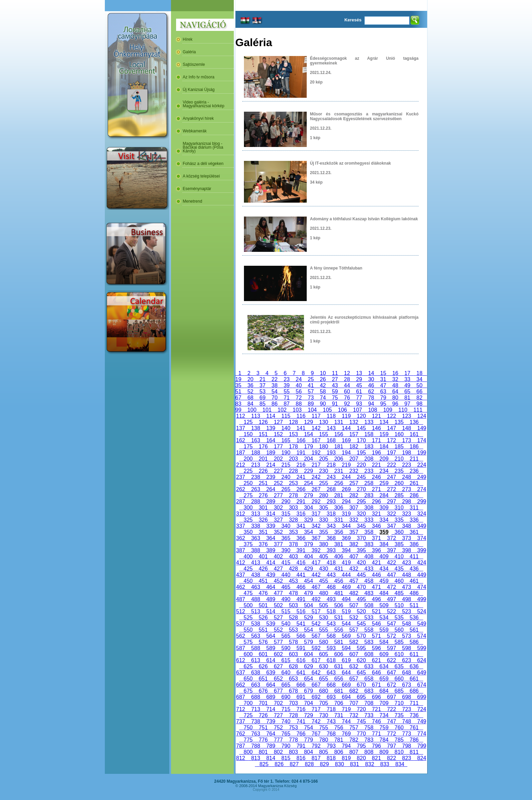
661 (414, 679)
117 (316, 416)
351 (263, 532)
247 (392, 477)
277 (278, 495)
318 (331, 514)
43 (335, 385)
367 (316, 538)
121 (376, 416)
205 (324, 459)
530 (324, 618)
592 (316, 648)
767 (316, 734)
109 (388, 410)
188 (255, 453)
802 (278, 752)
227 (278, 471)
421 (376, 563)
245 (361, 477)
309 (384, 508)
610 (399, 654)
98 (419, 404)
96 (395, 404)
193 (331, 453)
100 (252, 410)
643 (331, 673)
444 (346, 575)
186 (414, 446)
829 (324, 764)
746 (376, 721)
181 (339, 446)
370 (361, 538)
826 (279, 764)
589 (271, 648)
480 (324, 593)
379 (308, 544)
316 (301, 514)
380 (324, 544)
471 (376, 587)
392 (316, 550)
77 (359, 398)
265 (286, 489)
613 (255, 660)
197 (392, 453)
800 (248, 752)
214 (271, 465)
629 (308, 666)
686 (414, 691)
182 (354, 446)
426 (263, 569)
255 (324, 483)
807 (354, 752)
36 (250, 385)
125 (248, 422)
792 (316, 746)
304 (308, 508)
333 (369, 520)
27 (335, 379)
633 (369, 666)
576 (263, 642)
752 (278, 728)
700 (248, 703)
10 (323, 373)
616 (301, 660)
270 (361, 489)
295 (361, 501)
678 (293, 691)
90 (323, 404)
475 (248, 593)
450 (248, 581)
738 (255, 721)
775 (248, 740)
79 (383, 398)
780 (324, 740)
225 (248, 471)
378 (293, 544)
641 (301, 673)
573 (406, 636)
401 (263, 556)
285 (399, 495)
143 (331, 428)
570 (361, 636)
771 (376, 734)
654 (308, 679)
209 (384, 459)
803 (293, 752)
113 (255, 416)
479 (308, 593)
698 (406, 697)
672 (392, 685)
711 (414, 703)
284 (384, 495)
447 (392, 575)
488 (255, 599)
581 (339, 642)
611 (414, 654)
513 (255, 611)
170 (361, 440)
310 (399, 508)
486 (414, 593)
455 (324, 581)
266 (301, 489)
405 (324, 556)
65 (407, 392)
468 (331, 587)
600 (248, 654)
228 (293, 471)
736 (414, 715)
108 (373, 410)
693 (331, 697)
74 (323, 398)
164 (271, 440)
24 (299, 379)
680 (324, 691)
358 (369, 532)
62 (371, 392)
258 (369, 483)
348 (406, 526)
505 (324, 605)
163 (255, 440)
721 (376, 709)
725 (248, 715)
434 (384, 569)
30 (371, 379)
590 (286, 648)
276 (263, 495)
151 (263, 434)
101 (267, 410)
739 (271, 721)
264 (271, 489)
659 (384, 679)
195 (361, 453)
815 (286, 758)
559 (384, 630)
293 (331, 501)
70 (274, 398)
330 (324, 520)
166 (301, 440)
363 (255, 538)
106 (342, 410)
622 (392, 660)
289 (271, 501)
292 (316, 501)
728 (293, 715)
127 (278, 422)
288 (255, 501)
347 (392, 526)
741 (301, 721)
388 (255, 550)
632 (354, 666)
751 (263, 728)
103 (297, 410)
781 (339, 740)
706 (339, 703)
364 (271, 538)
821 (376, 758)
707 (354, 703)
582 (354, 642)
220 (361, 465)
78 (371, 398)
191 (301, 453)
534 (384, 618)
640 (286, 673)
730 (324, 715)
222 (392, 465)
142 (316, 428)
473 (406, 587)
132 (354, 422)
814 (271, 758)
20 (250, 379)
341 (301, 526)
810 (399, 752)
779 (308, 740)
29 (359, 379)
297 (392, 501)
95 (383, 404)
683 (369, 691)
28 (347, 379)
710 (399, 703)
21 (263, 379)
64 (395, 392)
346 (376, 526)
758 (369, 728)
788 (255, 746)
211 (414, 459)
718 (331, 709)
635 (399, 666)
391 (301, 550)
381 (339, 544)
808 (369, 752)
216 (301, 465)
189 (271, 453)
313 (255, 514)
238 (255, 477)
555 (324, 630)
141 (301, 428)
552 (278, 630)
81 (407, 398)
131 (339, 422)
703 (293, 703)
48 (395, 385)
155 (324, 434)
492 (316, 599)
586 (414, 642)
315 (286, 514)
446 (376, 575)
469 (346, 587)
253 (293, 483)
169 (346, 440)
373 (406, 538)
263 (255, 489)
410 (399, 556)
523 (406, 611)
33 (407, 379)
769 (346, 734)
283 (369, 495)
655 (324, 679)
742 (316, 721)
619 (346, 660)
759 (384, 728)
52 (250, 392)
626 (263, 666)
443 (331, 575)
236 (414, 471)
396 (376, 550)
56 (299, 392)
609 (384, 654)
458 (369, 581)
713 (255, 709)
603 (293, 654)
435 (399, 569)
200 (248, 459)
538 (255, 624)
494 (346, 599)
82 (419, 398)
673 (406, 685)
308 (369, 508)
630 (324, 666)
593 (331, 648)
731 (339, 715)
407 (354, 556)
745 (361, 721)
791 (301, 746)
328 (293, 520)
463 (255, 587)
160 (399, 434)
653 (293, 679)
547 (392, 624)
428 (293, 569)
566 (301, 636)
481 (339, 593)
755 (324, 728)
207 (354, 459)
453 (293, 581)
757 (354, 728)
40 (299, 385)
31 (383, 379)
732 (354, 715)
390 (286, 550)
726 (263, 715)
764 (271, 734)
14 (371, 373)
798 (406, 746)
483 (369, 593)
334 (384, 520)
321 (376, 514)
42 (323, 385)
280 (324, 495)
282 (354, 495)
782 (354, 740)
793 (331, 746)
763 (255, 734)
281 (339, 495)
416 (301, 563)
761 (414, 728)
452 (278, 581)
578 (293, 642)
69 (263, 398)
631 (339, 666)
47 (383, 385)
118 (331, 416)
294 (346, 501)
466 (301, 587)
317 (316, 514)
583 (369, 642)
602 (278, 654)
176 (263, 446)
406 (339, 556)
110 (403, 410)
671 (376, 685)
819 (346, 758)
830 (339, 764)
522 (392, 611)
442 (316, 575)
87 (287, 404)
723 (406, 709)
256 (339, 483)
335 (399, 520)
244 (346, 477)
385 (399, 544)
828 (309, 764)
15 (383, 373)
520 (361, 611)
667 (316, 685)
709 (384, 703)
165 (286, 440)
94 (371, 404)
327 (278, 520)
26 (323, 379)
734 (384, 715)
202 (278, 459)
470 (361, 587)
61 (359, 392)
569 (346, 636)
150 (248, 434)
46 (371, 385)
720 (361, 709)
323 (406, 514)
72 (299, 398)
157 (354, 434)
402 (278, 556)
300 (248, 508)
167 (316, 440)
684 (384, 691)
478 (293, 593)
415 (286, 563)
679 (308, 691)
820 (361, 758)
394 (346, 550)
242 (316, 477)
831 (355, 764)
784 (384, 740)
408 (369, 556)
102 (282, 410)
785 (399, 740)
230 (324, 471)
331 (339, 520)
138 (255, 428)
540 (286, 624)
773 (406, 734)
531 (339, 618)
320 (361, 514)
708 (369, 703)
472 (392, 587)
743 (331, 721)
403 (293, 556)
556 (339, 630)
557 (354, 630)
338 (255, 526)
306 (339, 508)
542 (316, 624)
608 (369, 654)
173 (406, 440)
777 (278, 740)
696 (376, 697)
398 (406, 550)
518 (331, 611)
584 (384, 642)
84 (250, 404)
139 (271, 428)
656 (339, 679)
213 (255, 465)
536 (414, 618)
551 (263, 630)
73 (311, 398)
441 (301, 575)
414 (271, 563)
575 (248, 642)
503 (293, 605)
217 (316, 465)
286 (414, 495)
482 (354, 593)
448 (406, 575)
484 (384, 593)
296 (376, 501)
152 (278, 434)
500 (248, 605)
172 (392, 440)
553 (293, 630)
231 (339, 471)
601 (263, 654)
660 (399, 679)
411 (414, 556)
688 (255, 697)
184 (384, 446)
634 (384, 666)
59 (335, 392)
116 (301, 416)
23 (287, 379)
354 (308, 532)
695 (361, 697)
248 (406, 477)
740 (286, 721)
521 (376, 611)
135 (399, 422)
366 (301, 538)
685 (399, 691)
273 (406, 489)
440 (286, 575)
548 (406, 624)
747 (392, 721)
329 (308, 520)
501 (263, 605)
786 (414, 740)
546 (376, 624)
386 (414, 544)
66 (419, 392)
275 (248, 495)
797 (392, 746)
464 (271, 587)
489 (271, 599)
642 (316, 673)
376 (263, 544)
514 (271, 611)
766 (301, 734)
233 (369, 471)
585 (399, 642)
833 (385, 764)
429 (308, 569)
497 (392, 599)
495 (361, 599)
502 (278, 605)
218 (331, 465)
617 (316, 660)
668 (331, 685)
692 (316, 697)
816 (301, 758)
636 (414, 666)
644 (346, 673)
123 (406, 416)
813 (255, 758)
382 (354, 544)
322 (392, 514)
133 (369, 422)
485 (399, 593)
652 (278, 679)
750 (248, 728)
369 (346, 538)
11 (335, 373)
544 (346, 624)
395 (361, 550)
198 (406, 453)
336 (414, 520)
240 (286, 477)
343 (331, 526)
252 (278, 483)
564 (271, 636)
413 (255, 563)
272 (392, 489)
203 (293, 459)
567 (316, 636)
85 (263, 404)
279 (308, 495)
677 (278, 691)
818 (331, 758)
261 (414, 483)
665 (286, 685)
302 (278, 508)
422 (392, 563)
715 (286, 709)
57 (311, 392)
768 (331, 734)
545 (361, 624)
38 (274, 385)
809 (384, 752)
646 (376, 673)
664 (271, 685)
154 (308, 434)
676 (263, 691)
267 (316, 489)
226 (263, 471)
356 (339, 532)
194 (346, 453)
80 (395, 398)
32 (395, 379)
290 (286, 501)
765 (286, 734)
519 (346, 611)
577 (278, 642)
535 (399, 618)
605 (324, 654)
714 (271, 709)
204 (308, 459)
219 (346, 465)
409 (384, 556)
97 (407, 404)
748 (406, 721)
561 (414, 630)
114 (271, 416)
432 (354, 569)
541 (301, 624)
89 (311, 404)
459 (384, 581)
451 (263, 581)
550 (248, 630)
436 (414, 569)
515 (286, 611)
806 (339, 752)
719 (346, 709)
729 (308, 715)
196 (376, 453)
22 (274, 379)
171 (376, 440)
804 (308, 752)
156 (339, 434)
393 (331, 550)
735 (399, 715)
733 (369, 715)
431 (339, 569)
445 (361, 575)
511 (414, 605)
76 (347, 398)
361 (414, 532)
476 (263, 593)
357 (354, 532)
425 (248, 569)
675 (248, 691)
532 (354, 618)
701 (263, 703)
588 (255, 648)
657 (354, 679)
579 (308, 642)
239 (271, 477)
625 (248, 666)
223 (406, 465)
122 (392, 416)
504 (308, 605)
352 (278, 532)
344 (346, 526)
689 (271, 697)
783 (369, 740)
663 (255, 685)
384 (384, 544)
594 (346, 648)
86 (274, 404)
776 (263, 740)
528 (293, 618)
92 (347, 404)
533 (369, 618)
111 (418, 410)
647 (392, 673)
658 (369, 679)
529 (308, 618)
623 (406, 660)
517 (316, 611)
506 (339, 605)
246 (376, 477)
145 (361, 428)
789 (271, 746)
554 (308, 630)
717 (316, 709)
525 (248, 618)
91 (335, 404)
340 (286, 526)
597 (392, 648)
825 (264, 764)
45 (359, 385)
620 (361, 660)
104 (312, 410)
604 (308, 654)
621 (376, 660)
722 (392, 709)
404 (308, 556)
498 (406, 599)
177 (278, 446)
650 (248, 679)
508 (369, 605)
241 (301, 477)
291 (301, 501)
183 (369, 446)
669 (346, 685)
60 (347, 392)
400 (248, 556)
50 (419, 385)
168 (331, 440)
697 (392, 697)
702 (278, 703)
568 (331, 636)
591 (301, 648)
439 (271, 575)
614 (271, 660)
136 (414, 422)
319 (346, 514)
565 (286, 636)
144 (346, 428)
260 (399, 483)
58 (323, 392)
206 (339, 459)
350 (248, 532)
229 (308, 471)
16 (395, 373)
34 (419, 379)
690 (286, 697)
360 (399, 532)
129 (308, 422)
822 (392, 758)
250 (248, 483)
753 (293, 728)
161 (414, 434)
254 (308, 483)
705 (324, 703)
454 (308, 581)
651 (263, 679)
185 (399, 446)
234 (384, 471)
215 (286, 465)
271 (376, 489)
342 (316, 526)
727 (278, 715)
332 (354, 520)
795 (361, 746)
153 (293, 434)
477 (278, 593)
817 (316, 758)
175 (248, 446)
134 (384, 422)
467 (316, 587)
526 (263, 618)
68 (250, 398)
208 (369, 459)
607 (354, 654)
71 (287, 398)
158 (369, 434)
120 (361, 416)
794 (346, 746)
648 (406, 673)
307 (354, 508)
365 (286, 538)
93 (359, 404)
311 (414, 508)
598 (406, 648)
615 (286, 660)
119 (346, 416)
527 (278, 618)
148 (406, 428)
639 (271, 673)
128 (293, 422)
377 (278, 544)
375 (248, 544)
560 (399, 630)
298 (406, 501)
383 (369, 544)
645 (361, 673)
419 (346, 563)
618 (331, 660)
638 (255, 673)
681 (339, 691)
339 (271, 526)
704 (308, 703)
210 (399, 459)
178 (293, 446)
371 (376, 538)
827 (294, 764)
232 (354, 471)
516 (301, 611)
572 (392, 636)
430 (324, 569)
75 (335, 398)
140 (286, 428)
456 (339, 581)
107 (358, 410)
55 (287, 392)
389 (271, 550)
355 (324, 532)
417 (316, 563)
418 (331, 563)
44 (347, 385)
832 (369, 764)
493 (331, 599)
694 (346, 697)
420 (361, 563)
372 (392, 538)
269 (346, 489)
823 (406, 758)
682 (354, 691)
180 (324, 446)
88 (299, 404)
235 (399, 471)
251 (263, 483)
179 (308, 446)
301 (263, 508)
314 (271, 514)
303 (293, 508)
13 (359, 373)
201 (263, 459)
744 (346, 721)
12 (347, 373)
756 (339, 728)
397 (392, 550)
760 (399, 728)
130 (324, 422)
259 (384, 483)
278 (293, 495)
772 (392, 734)
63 (383, 392)
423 (406, 563)
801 (263, 752)
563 (255, 636)
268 (331, 489)
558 (369, 630)
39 (287, 385)
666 (301, 685)
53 (263, 392)
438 (255, 575)
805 (324, 752)
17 (407, 373)
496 (376, 599)
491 (301, 599)
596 (376, 648)
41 (311, 385)
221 (376, 465)
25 (311, 379)
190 (286, 453)
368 (331, 538)
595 (361, 648)
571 (376, 636)
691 (301, 697)
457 (354, 581)
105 (327, 410)
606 (339, 654)
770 (361, 734)
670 (361, 685)
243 (331, 477)
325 (248, 520)
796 (376, 746)
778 (293, 740)
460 (399, 581)
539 (271, 624)
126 (263, 422)
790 (286, 746)
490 (286, 599)
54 (274, 392)
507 (354, 605)
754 (308, 728)
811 (414, 752)
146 (376, 428)
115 (286, 416)
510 (399, 605)
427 (278, 569)
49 (407, 385)
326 (263, 520)
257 (354, 483)
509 (384, 605)
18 (419, 373)
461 (414, 581)
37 (263, 385)
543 (331, 624)
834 (400, 764)
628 (293, 666)
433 (369, 569)
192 (316, 453)
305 (324, 508)
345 (361, 526)
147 (392, 428)
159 (384, 434)
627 (278, 666)
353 (293, 532)
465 (286, 587)
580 (324, 642)
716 (301, 709)
